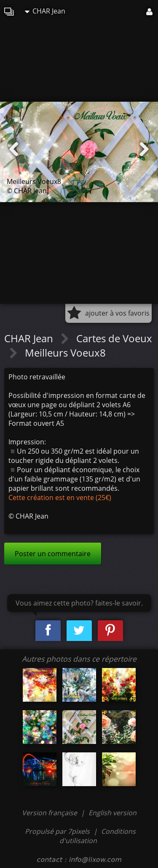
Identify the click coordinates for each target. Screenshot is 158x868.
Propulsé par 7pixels (57, 831)
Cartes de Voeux (114, 338)
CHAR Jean (45, 11)
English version (112, 813)
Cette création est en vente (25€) (60, 498)
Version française (50, 813)
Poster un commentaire (53, 554)
